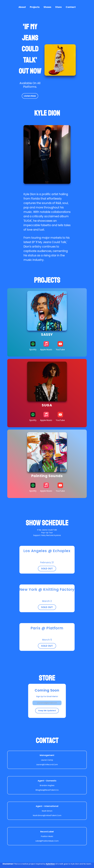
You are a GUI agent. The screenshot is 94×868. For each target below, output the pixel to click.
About (22, 7)
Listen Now (30, 96)
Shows (47, 7)
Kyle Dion (50, 864)
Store (58, 7)
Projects (35, 7)
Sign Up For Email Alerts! (47, 696)
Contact (71, 7)
